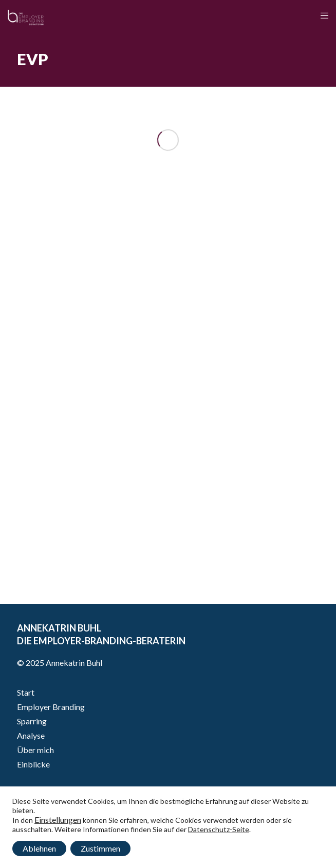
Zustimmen (100, 848)
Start (26, 692)
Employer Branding (51, 707)
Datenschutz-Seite (219, 829)
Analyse (31, 735)
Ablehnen (39, 848)
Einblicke (33, 764)
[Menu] (321, 15)
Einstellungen (58, 820)
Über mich (35, 750)
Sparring (32, 721)
